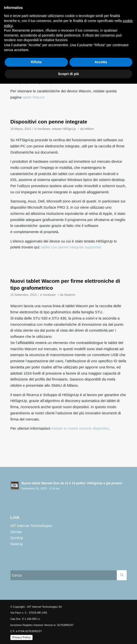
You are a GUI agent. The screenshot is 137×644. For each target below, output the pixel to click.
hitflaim (89, 129)
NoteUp (17, 544)
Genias (16, 532)
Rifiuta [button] (36, 62)
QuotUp (17, 538)
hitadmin (70, 295)
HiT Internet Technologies (31, 526)
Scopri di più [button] (68, 74)
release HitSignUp (64, 129)
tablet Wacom (34, 97)
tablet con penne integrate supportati (71, 247)
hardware (44, 129)
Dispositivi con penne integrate (49, 122)
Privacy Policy (22, 637)
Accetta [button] (101, 62)
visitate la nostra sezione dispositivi (80, 428)
